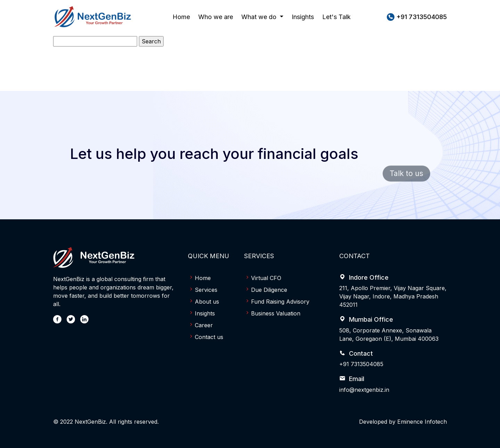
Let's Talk (336, 17)
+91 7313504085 (361, 364)
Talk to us (406, 180)
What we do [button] (260, 17)
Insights (303, 17)
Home (181, 16)
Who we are (216, 16)
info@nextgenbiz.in (364, 390)
